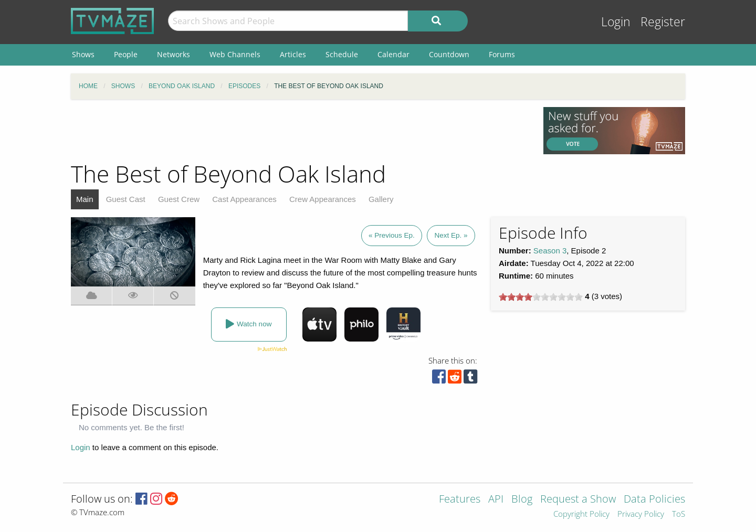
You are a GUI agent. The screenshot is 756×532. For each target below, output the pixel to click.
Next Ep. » (451, 235)
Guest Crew (179, 199)
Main (85, 199)
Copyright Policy (581, 514)
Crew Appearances (323, 199)
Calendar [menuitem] (393, 54)
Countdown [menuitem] (449, 54)
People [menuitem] (126, 54)
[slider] (541, 297)
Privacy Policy (641, 514)
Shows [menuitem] (83, 54)
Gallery (381, 199)
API (496, 500)
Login (616, 22)
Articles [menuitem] (293, 54)
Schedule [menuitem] (342, 54)
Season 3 (550, 251)
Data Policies (654, 500)
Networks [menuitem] (174, 54)
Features (460, 500)
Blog (522, 500)
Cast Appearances (244, 199)
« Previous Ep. (392, 235)
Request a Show (578, 500)
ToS (679, 514)
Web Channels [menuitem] (235, 54)
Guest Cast (126, 199)
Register (663, 22)
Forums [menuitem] (502, 54)
